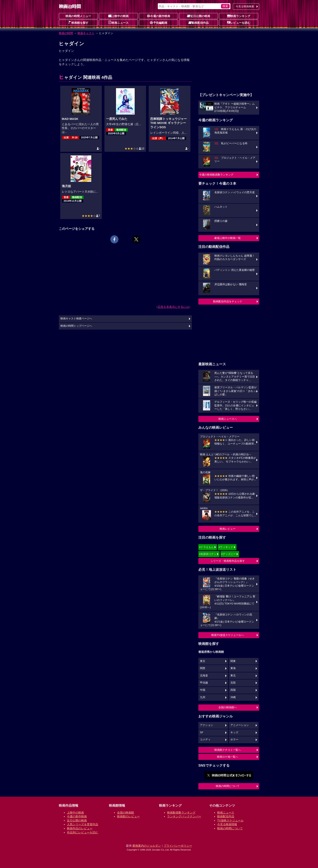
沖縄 (233, 697)
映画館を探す (78, 23)
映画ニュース (118, 23)
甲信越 (204, 683)
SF (202, 732)
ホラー (234, 740)
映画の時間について (228, 786)
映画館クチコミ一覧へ (228, 750)
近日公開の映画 (199, 16)
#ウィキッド (226, 547)
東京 (203, 661)
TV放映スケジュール (230, 820)
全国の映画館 (126, 813)
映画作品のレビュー (80, 828)
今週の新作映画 (159, 16)
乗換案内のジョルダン (147, 846)
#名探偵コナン (208, 554)
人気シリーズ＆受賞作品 (83, 824)
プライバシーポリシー (178, 846)
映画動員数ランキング (181, 813)
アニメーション (240, 725)
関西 (203, 668)
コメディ (205, 740)
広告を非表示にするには (173, 307)
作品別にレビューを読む (83, 832)
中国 (203, 690)
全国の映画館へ (228, 707)
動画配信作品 (199, 23)
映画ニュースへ (228, 419)
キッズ (234, 732)
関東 (233, 661)
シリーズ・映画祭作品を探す (228, 561)
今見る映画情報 (227, 824)
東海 (233, 668)
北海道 (204, 676)
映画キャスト (86, 33)
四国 (233, 690)
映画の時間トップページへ (76, 326)
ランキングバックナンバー (184, 816)
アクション (207, 725)
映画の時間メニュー (78, 16)
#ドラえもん (206, 547)
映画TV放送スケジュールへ (228, 635)
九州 (203, 697)
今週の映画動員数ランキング (216, 175)
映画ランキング (239, 16)
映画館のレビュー (128, 816)
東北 (233, 676)
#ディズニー (229, 554)
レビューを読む (239, 23)
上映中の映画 (118, 16)
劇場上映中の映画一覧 (228, 238)
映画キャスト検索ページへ (76, 319)
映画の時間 (66, 33)
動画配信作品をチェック (228, 301)
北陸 (233, 683)
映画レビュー (228, 529)
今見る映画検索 (245, 6)
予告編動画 (159, 23)
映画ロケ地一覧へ (228, 757)
